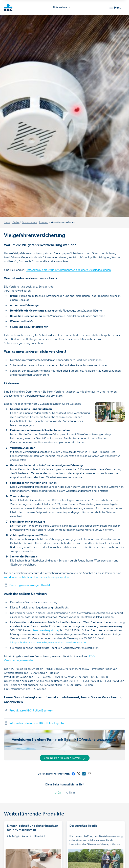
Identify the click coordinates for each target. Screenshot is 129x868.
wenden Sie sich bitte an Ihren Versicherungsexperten (36, 577)
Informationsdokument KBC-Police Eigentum (38, 723)
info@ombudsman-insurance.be (30, 643)
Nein (70, 793)
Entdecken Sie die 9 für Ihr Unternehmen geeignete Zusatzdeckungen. (69, 270)
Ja (58, 793)
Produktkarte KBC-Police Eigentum (31, 711)
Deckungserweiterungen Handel (30, 585)
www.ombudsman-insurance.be (70, 643)
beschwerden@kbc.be (47, 630)
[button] (115, 8)
